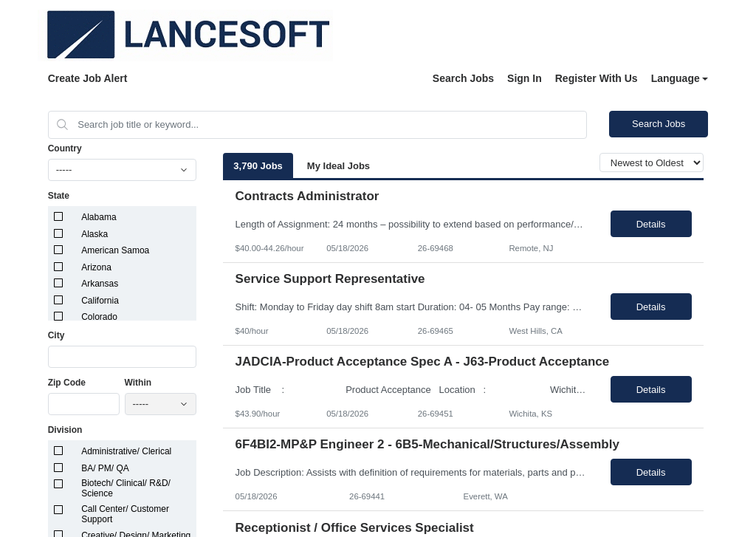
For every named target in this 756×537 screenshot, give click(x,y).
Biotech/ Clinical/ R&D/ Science (126, 488)
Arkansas (100, 284)
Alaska (94, 234)
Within (138, 383)
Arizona (96, 267)
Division (65, 430)
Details (651, 224)
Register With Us (597, 78)
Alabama (99, 217)
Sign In (525, 78)
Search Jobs (463, 78)
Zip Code (67, 383)
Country (65, 148)
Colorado (99, 317)
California (100, 301)
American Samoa (115, 250)
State (59, 196)
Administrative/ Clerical (126, 451)
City (56, 335)
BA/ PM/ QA (105, 468)
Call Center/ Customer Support (125, 514)
